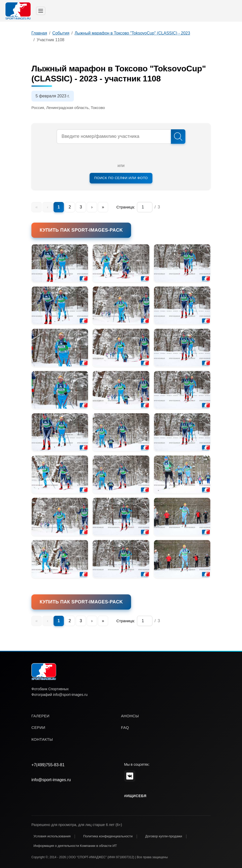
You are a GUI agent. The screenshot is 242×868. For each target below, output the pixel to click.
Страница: (126, 207)
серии (38, 727)
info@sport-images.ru (51, 780)
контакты (42, 739)
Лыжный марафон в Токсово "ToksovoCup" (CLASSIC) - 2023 (132, 33)
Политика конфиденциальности (108, 836)
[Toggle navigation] (41, 11)
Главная (39, 33)
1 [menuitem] (59, 207)
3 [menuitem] (81, 207)
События (61, 33)
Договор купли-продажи (164, 836)
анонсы (130, 716)
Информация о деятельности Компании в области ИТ (75, 846)
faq (125, 727)
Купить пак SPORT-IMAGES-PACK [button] (81, 230)
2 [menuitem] (70, 207)
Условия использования (52, 836)
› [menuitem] (92, 207)
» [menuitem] (103, 207)
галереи (40, 716)
